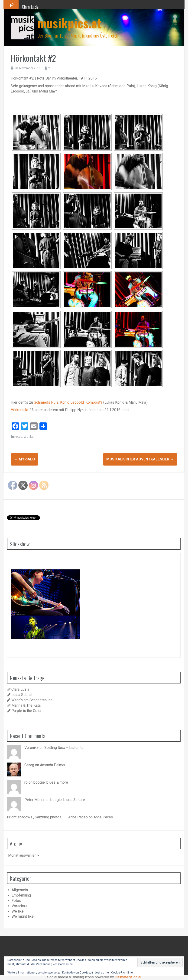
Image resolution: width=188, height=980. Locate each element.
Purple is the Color (26, 710)
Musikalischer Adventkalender (140, 459)
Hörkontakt (19, 410)
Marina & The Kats (26, 705)
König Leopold (72, 402)
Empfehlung (21, 895)
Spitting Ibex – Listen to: (64, 748)
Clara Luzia (30, 7)
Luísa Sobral (21, 695)
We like (29, 437)
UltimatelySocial (128, 977)
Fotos (18, 437)
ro (49, 68)
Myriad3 (24, 459)
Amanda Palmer (53, 765)
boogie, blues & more (51, 782)
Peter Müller (34, 800)
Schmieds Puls (46, 402)
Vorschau (19, 906)
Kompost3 (94, 402)
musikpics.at (70, 23)
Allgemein (20, 890)
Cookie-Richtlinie (122, 973)
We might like (23, 916)
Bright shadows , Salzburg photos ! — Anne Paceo (47, 817)
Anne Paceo (103, 817)
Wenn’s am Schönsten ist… (33, 700)
